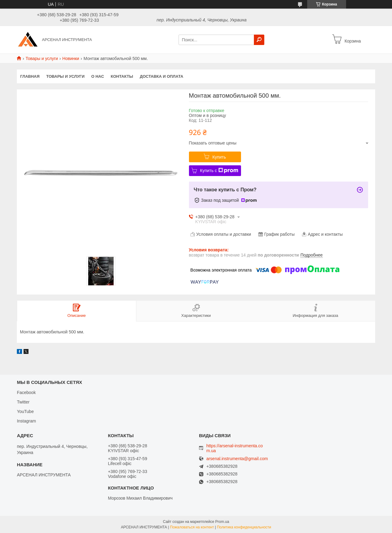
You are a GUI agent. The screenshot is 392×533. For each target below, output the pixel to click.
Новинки (71, 58)
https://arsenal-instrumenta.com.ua (235, 448)
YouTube (25, 411)
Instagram (26, 421)
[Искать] (259, 40)
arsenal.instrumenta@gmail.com (237, 459)
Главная (30, 76)
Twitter (23, 402)
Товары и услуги (42, 58)
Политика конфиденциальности (244, 527)
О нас (98, 76)
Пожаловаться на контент (192, 527)
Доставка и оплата (161, 76)
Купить (219, 157)
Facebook (26, 392)
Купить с (219, 171)
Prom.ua (222, 522)
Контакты (122, 76)
